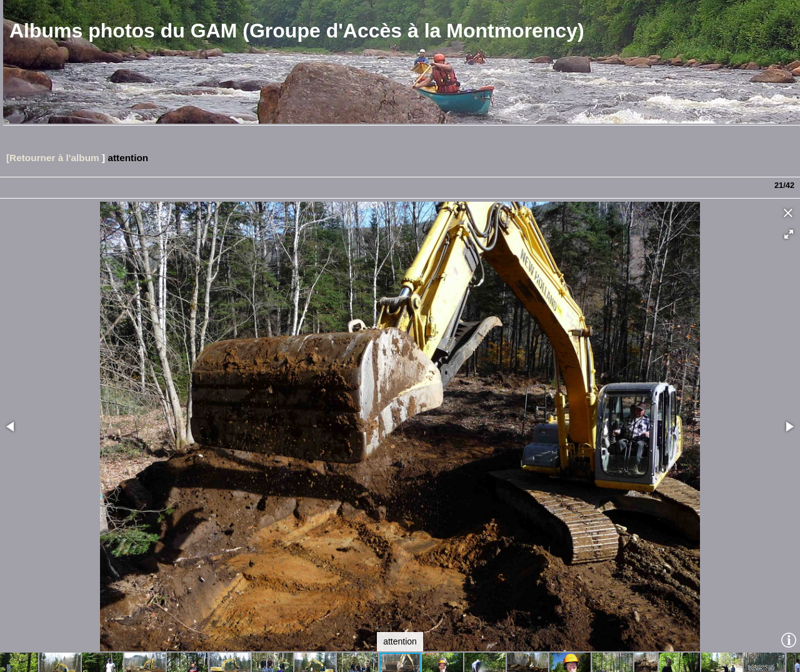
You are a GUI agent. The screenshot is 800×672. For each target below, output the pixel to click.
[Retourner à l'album (53, 158)
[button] (789, 234)
